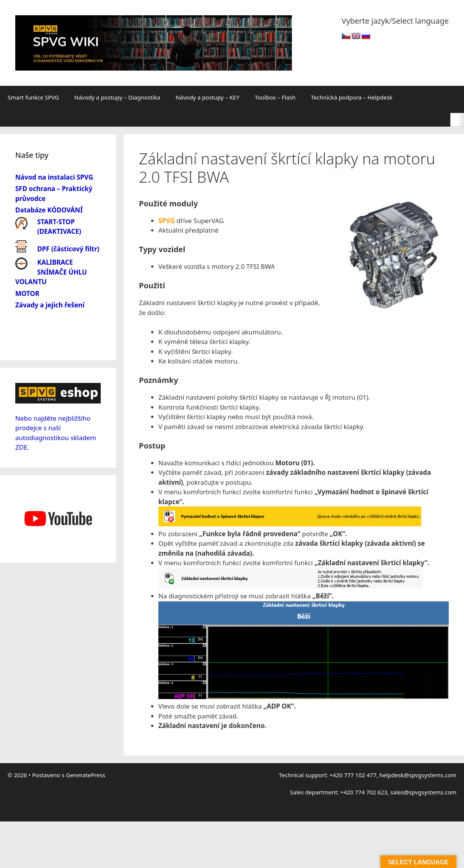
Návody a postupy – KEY (208, 97)
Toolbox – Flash (275, 97)
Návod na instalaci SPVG (54, 177)
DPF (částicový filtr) (68, 249)
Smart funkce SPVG (33, 97)
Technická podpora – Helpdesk (352, 97)
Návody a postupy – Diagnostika (117, 97)
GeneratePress (86, 775)
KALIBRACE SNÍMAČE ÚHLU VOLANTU (51, 272)
